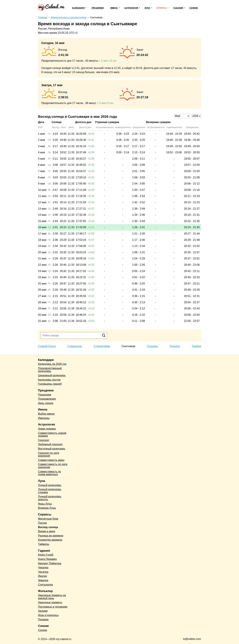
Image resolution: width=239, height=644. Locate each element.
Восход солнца (48, 527)
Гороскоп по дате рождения (49, 454)
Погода (42, 523)
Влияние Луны (47, 508)
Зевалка (43, 580)
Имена (114, 8)
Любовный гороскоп (50, 444)
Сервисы (161, 8)
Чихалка (43, 568)
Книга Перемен (47, 559)
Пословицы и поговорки (53, 607)
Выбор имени (46, 414)
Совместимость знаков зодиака (52, 435)
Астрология (131, 8)
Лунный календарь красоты (50, 498)
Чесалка (43, 572)
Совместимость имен (51, 460)
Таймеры (44, 544)
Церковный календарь (52, 375)
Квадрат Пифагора (50, 563)
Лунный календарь (50, 485)
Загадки (43, 611)
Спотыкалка (45, 585)
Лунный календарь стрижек (50, 491)
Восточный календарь (52, 449)
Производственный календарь (50, 370)
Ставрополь (75, 346)
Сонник (194, 8)
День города (46, 403)
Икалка (42, 576)
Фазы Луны (45, 504)
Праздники (98, 8)
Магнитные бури (48, 519)
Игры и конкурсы (48, 615)
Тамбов (196, 346)
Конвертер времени (50, 540)
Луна (147, 8)
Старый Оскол (47, 346)
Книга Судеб (46, 555)
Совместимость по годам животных (50, 473)
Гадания (178, 8)
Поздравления (47, 399)
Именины (44, 418)
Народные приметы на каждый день (52, 597)
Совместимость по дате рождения (53, 466)
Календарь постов (49, 380)
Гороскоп (44, 440)
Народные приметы (50, 602)
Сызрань (152, 346)
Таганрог (175, 346)
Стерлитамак (102, 346)
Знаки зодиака (47, 429)
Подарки (43, 620)
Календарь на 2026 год (52, 364)
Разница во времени (51, 536)
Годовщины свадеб (50, 384)
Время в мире (47, 531)
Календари (78, 8)
